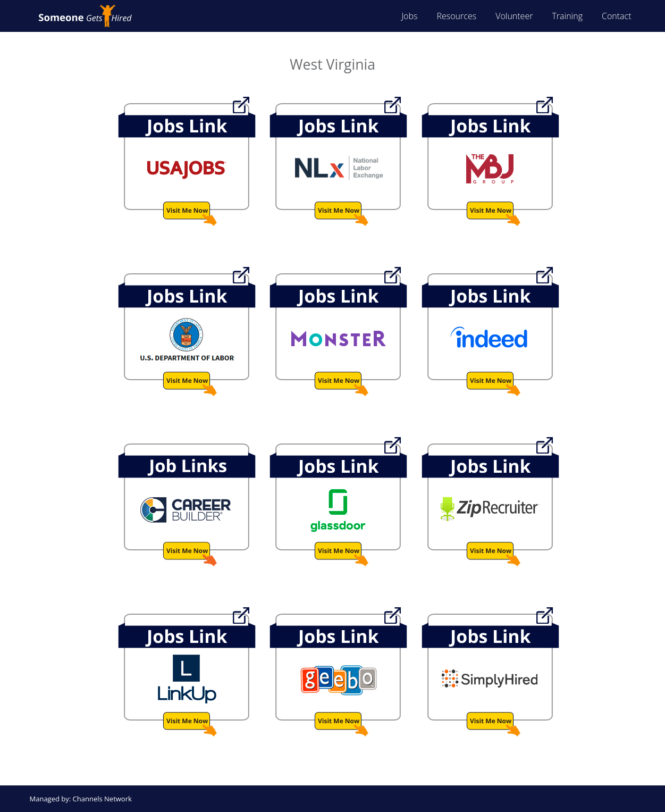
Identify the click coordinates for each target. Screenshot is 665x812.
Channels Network (102, 799)
